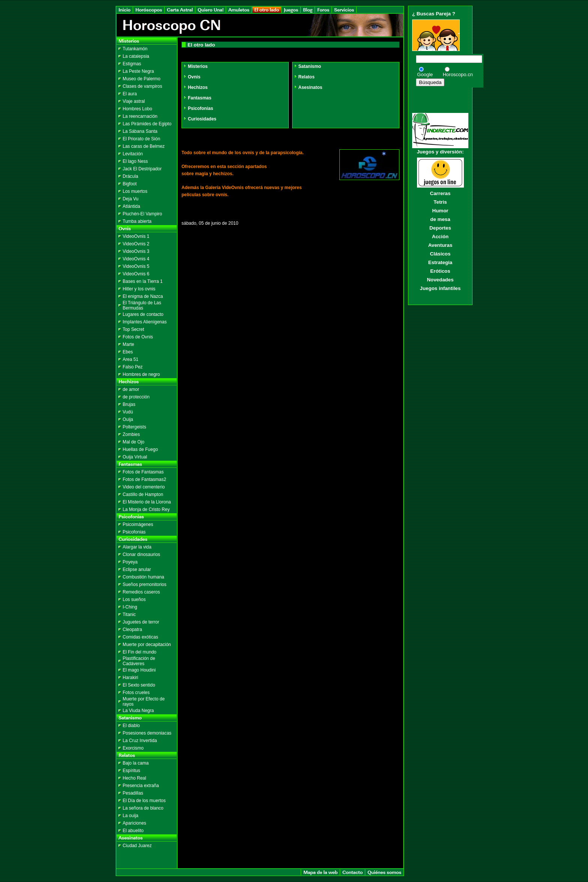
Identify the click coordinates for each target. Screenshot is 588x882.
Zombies (131, 434)
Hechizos (195, 87)
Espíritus (131, 771)
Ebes (128, 352)
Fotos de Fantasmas (143, 472)
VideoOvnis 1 (136, 236)
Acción (440, 237)
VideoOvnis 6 (136, 274)
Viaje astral (134, 101)
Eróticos (440, 271)
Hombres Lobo (137, 109)
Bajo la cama (136, 763)
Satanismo (307, 66)
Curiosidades (200, 119)
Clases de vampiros (142, 86)
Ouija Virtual (135, 457)
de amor (131, 389)
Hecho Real (134, 778)
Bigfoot (130, 184)
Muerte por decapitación (147, 645)
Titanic (129, 615)
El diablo (131, 726)
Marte (128, 344)
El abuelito (133, 831)
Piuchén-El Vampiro (142, 214)
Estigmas (132, 64)
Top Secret (133, 329)
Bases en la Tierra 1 (143, 281)
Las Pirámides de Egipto (147, 124)
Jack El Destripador (142, 169)
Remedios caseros (141, 592)
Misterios (195, 66)
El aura (130, 94)
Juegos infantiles (440, 288)
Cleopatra (132, 630)
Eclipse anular (137, 569)
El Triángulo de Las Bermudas (142, 305)
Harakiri (130, 678)
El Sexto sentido (139, 685)
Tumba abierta (137, 221)
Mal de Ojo (133, 442)
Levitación (133, 154)
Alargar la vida (137, 547)
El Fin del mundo (139, 652)
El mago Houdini (139, 670)
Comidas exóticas (140, 637)
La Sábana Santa (140, 131)
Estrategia (440, 262)
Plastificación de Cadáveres (139, 661)
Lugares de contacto (143, 314)
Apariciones (134, 823)
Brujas (129, 404)
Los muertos (135, 191)
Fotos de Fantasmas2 (144, 479)
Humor (440, 211)
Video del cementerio (144, 487)
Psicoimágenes (138, 524)
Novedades (440, 280)
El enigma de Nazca (143, 296)
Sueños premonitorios (145, 584)
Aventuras (440, 245)
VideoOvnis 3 (136, 251)
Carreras (440, 193)
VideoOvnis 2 (136, 244)
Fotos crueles (136, 693)
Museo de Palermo (142, 79)
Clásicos (440, 254)
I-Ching (130, 607)
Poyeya (130, 562)
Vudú (128, 412)
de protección (136, 397)
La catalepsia (136, 56)
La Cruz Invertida (140, 741)
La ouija (130, 816)
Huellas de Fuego (140, 449)
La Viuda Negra (138, 711)
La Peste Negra (138, 71)
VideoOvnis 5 (136, 266)
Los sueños (134, 600)
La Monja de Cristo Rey (146, 509)
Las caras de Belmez (144, 146)
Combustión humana (143, 577)
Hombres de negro (141, 374)
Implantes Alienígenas (145, 322)
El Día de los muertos (144, 801)
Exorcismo (133, 748)
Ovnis (192, 77)
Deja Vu (130, 199)
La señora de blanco (143, 808)
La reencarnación (140, 116)
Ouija (128, 419)
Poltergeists (134, 427)
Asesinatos (308, 87)
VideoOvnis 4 (136, 259)
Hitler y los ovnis (139, 289)
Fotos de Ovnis (138, 337)
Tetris (440, 202)
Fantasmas (197, 98)
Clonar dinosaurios (141, 554)
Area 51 (130, 359)
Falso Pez (133, 367)
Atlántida (131, 206)
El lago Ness (135, 161)
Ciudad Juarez (137, 846)
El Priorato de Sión (141, 139)
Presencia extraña (141, 786)
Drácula (130, 176)
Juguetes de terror (141, 622)
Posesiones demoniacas (147, 733)
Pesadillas (133, 793)
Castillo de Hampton (143, 494)
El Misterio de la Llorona (147, 502)
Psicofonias (134, 532)
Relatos (304, 77)
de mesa (440, 219)
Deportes (440, 228)
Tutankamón (135, 49)
